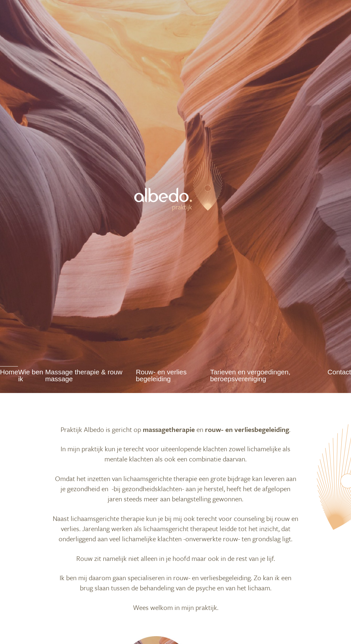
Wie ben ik (30, 376)
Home (9, 372)
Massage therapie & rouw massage (84, 376)
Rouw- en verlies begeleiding (161, 376)
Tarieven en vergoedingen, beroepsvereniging (250, 376)
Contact (339, 372)
